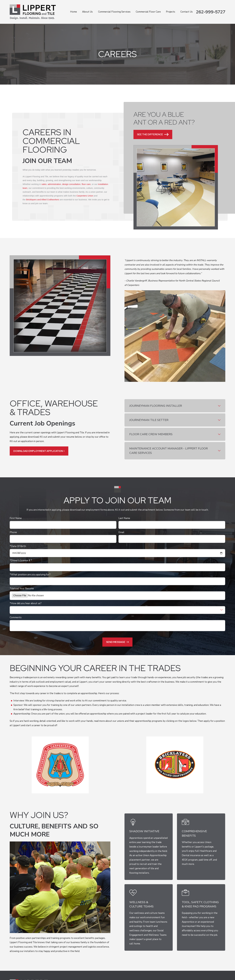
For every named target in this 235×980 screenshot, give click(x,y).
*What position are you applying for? (30, 575)
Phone (13, 532)
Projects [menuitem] (171, 12)
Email (122, 532)
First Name (16, 518)
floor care (86, 184)
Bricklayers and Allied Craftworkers (43, 200)
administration (54, 184)
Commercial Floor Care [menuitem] (148, 12)
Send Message (117, 642)
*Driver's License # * (21, 561)
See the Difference (153, 134)
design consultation (71, 184)
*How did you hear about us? (26, 603)
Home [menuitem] (74, 12)
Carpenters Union (85, 196)
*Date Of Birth (18, 546)
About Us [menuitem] (87, 12)
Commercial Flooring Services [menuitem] (114, 12)
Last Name (124, 518)
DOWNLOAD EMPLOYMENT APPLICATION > (39, 451)
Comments (16, 617)
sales (44, 184)
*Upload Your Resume (22, 589)
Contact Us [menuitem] (187, 12)
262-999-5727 (211, 12)
